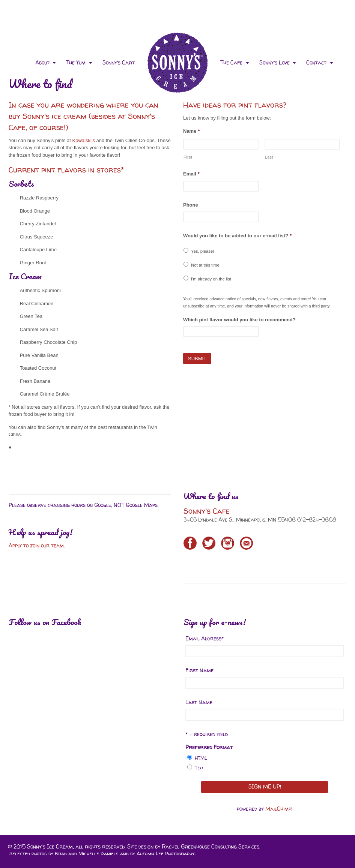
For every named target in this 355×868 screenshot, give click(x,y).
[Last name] (302, 144)
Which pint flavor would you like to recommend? (239, 320)
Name (191, 131)
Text (199, 768)
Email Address (205, 638)
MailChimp (278, 809)
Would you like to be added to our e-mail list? (237, 236)
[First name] (221, 144)
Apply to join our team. (38, 545)
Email (191, 174)
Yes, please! (202, 251)
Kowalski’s (84, 140)
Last (269, 157)
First (188, 157)
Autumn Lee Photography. (166, 853)
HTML (201, 758)
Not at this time (205, 265)
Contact (316, 62)
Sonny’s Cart (119, 62)
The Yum (76, 62)
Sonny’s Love (275, 62)
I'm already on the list (211, 279)
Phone (191, 205)
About (42, 62)
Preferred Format (209, 747)
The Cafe (231, 62)
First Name (199, 670)
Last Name (199, 702)
